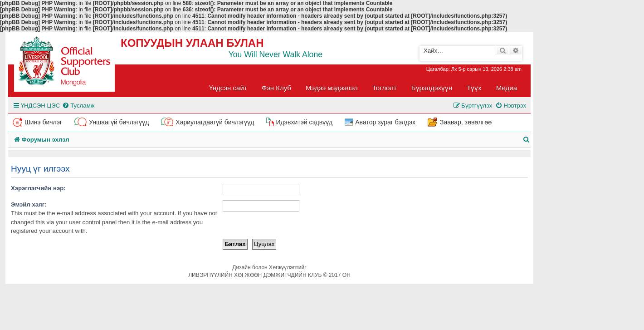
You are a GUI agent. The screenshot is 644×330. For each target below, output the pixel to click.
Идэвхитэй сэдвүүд (304, 122)
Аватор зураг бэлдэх (385, 122)
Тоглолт (385, 88)
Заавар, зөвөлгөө (466, 122)
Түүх (474, 88)
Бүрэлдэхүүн (432, 88)
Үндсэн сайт (228, 88)
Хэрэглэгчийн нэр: (38, 188)
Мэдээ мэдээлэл (332, 88)
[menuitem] (78, 106)
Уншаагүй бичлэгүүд (119, 122)
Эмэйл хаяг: (29, 204)
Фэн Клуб (276, 88)
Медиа (507, 88)
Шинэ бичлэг (43, 122)
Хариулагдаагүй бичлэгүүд (215, 122)
